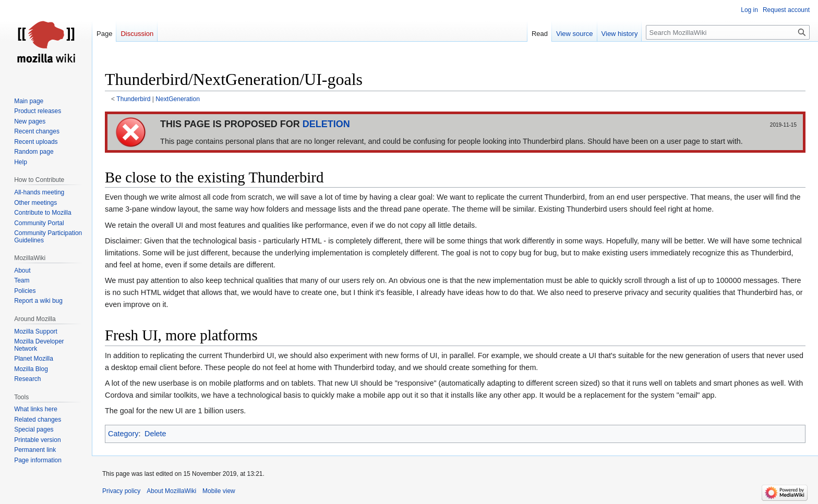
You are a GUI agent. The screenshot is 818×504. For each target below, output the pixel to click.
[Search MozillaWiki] (728, 32)
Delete (155, 434)
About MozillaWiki (171, 491)
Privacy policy (121, 491)
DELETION (326, 124)
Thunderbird (133, 99)
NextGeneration (178, 99)
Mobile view (219, 491)
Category (123, 434)
